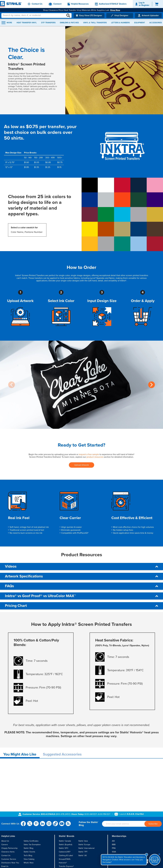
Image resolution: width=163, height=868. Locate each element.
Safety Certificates (31, 841)
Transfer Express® (66, 866)
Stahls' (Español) (65, 845)
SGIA (114, 852)
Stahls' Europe (84, 845)
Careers (5, 845)
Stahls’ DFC (64, 848)
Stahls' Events (29, 852)
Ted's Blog (28, 856)
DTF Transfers (48, 23)
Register (145, 5)
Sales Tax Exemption (32, 845)
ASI (113, 841)
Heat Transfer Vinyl (27, 23)
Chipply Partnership (9, 848)
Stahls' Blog (28, 848)
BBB (114, 845)
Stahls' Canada (65, 841)
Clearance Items (8, 852)
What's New (29, 863)
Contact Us (6, 856)
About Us (5, 841)
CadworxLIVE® (65, 852)
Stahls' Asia (83, 841)
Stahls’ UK (83, 856)
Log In (142, 3)
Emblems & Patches (69, 23)
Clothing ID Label (66, 856)
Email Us (5, 866)
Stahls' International (86, 848)
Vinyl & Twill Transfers (95, 23)
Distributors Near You (10, 863)
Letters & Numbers (120, 23)
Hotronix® (63, 863)
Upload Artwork (81, 465)
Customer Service (9, 859)
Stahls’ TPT (83, 852)
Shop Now (115, 10)
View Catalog (29, 859)
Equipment (140, 23)
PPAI (114, 848)
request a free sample (89, 454)
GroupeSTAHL (65, 859)
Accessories (156, 23)
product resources (95, 457)
